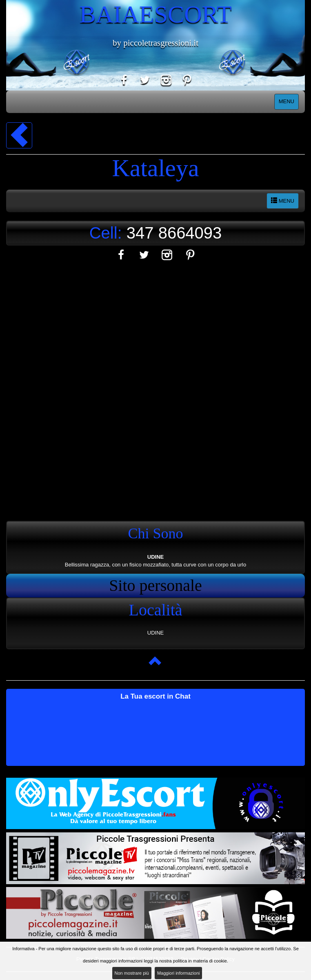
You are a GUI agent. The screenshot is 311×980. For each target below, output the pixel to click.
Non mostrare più (132, 973)
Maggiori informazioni (179, 973)
